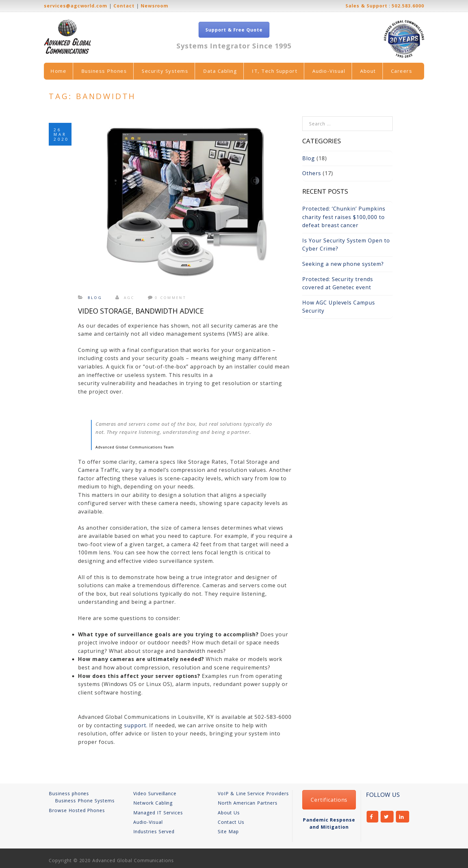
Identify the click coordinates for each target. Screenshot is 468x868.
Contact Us (231, 822)
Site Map (228, 831)
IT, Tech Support (275, 71)
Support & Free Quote (234, 30)
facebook (372, 817)
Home (58, 71)
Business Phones (104, 71)
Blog (95, 298)
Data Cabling (220, 71)
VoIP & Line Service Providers (253, 793)
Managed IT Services (158, 813)
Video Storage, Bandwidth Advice (141, 311)
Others (312, 173)
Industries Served (154, 831)
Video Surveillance (155, 793)
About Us (229, 813)
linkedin (403, 817)
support (135, 725)
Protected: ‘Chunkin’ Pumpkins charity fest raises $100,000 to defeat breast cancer (344, 217)
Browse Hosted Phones (77, 810)
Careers (402, 71)
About (368, 71)
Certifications (329, 800)
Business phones (69, 793)
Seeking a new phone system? (343, 264)
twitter (387, 817)
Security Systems (165, 71)
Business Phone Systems (85, 801)
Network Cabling (153, 803)
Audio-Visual (329, 71)
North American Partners (248, 803)
